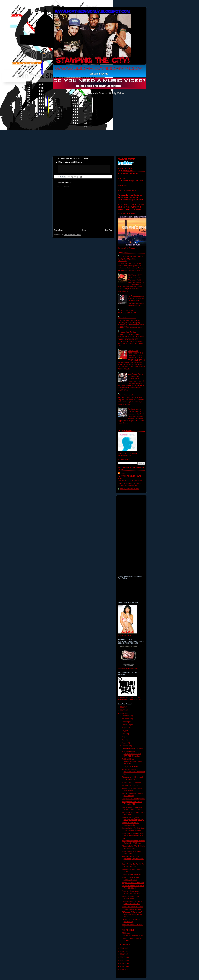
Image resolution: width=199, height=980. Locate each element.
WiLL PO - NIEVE (128, 930)
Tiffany (123, 474)
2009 (122, 966)
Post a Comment (63, 187)
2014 (122, 951)
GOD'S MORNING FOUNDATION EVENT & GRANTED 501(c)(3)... (132, 754)
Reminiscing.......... (135, 409)
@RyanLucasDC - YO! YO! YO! (133, 883)
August (125, 728)
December (126, 716)
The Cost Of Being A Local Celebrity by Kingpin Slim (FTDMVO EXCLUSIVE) (130, 259)
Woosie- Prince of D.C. (126, 310)
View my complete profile (129, 489)
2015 (122, 948)
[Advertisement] (83, 210)
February (126, 746)
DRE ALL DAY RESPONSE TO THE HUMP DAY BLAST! (136, 353)
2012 (122, 957)
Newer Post (58, 230)
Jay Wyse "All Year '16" (130, 785)
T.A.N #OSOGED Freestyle (131, 875)
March (125, 743)
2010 (122, 963)
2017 (122, 710)
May (124, 737)
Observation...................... (127, 318)
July (124, 731)
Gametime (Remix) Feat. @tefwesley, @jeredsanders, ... (133, 859)
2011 (122, 960)
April (124, 740)
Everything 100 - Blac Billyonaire (133, 799)
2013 (122, 954)
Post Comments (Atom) (72, 235)
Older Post (109, 230)
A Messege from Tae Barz (127, 332)
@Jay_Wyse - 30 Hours (70, 162)
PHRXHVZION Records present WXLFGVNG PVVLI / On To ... (133, 836)
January (125, 944)
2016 (122, 713)
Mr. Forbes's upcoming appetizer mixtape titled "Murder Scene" (136, 298)
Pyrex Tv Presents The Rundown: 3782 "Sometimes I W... (133, 772)
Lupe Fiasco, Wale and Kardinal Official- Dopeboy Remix (136, 376)
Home (84, 230)
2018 (122, 707)
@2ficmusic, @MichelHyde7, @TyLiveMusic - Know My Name (132, 914)
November (126, 719)
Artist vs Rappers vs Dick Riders (129, 395)
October (125, 722)
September (126, 725)
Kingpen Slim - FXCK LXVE (132, 782)
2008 (122, 969)
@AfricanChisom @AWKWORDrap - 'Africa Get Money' (132, 761)
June (124, 734)
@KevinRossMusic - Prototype (133, 749)
